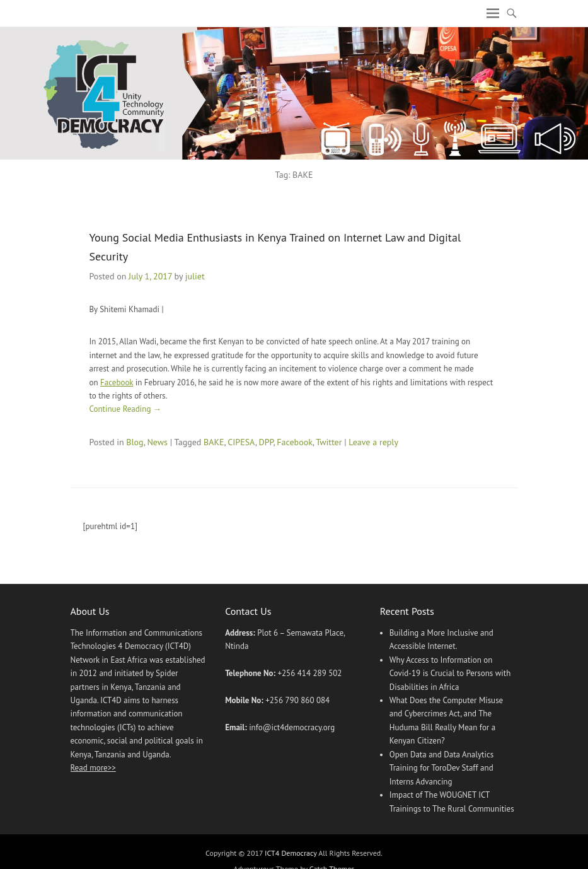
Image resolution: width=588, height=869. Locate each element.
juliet (195, 276)
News (157, 442)
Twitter (329, 442)
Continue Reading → (125, 409)
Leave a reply (373, 442)
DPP (266, 442)
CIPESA (241, 442)
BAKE (214, 442)
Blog (135, 442)
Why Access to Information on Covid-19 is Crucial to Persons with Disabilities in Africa (450, 674)
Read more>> (93, 768)
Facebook (117, 382)
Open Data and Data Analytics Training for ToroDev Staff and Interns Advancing (442, 768)
